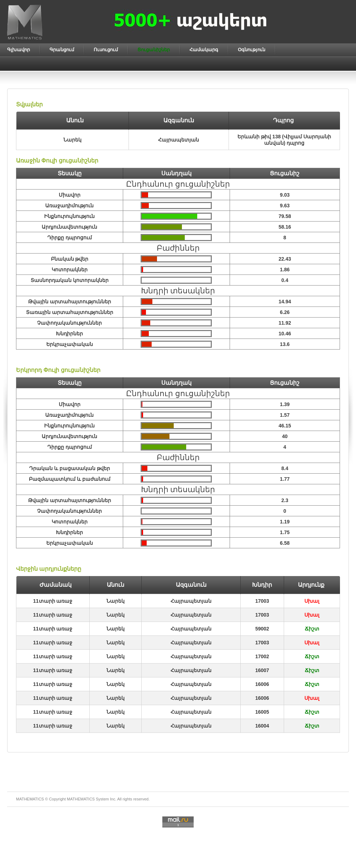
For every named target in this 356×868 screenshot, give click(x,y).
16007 (262, 670)
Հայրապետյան (191, 601)
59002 (262, 629)
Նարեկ (116, 601)
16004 (262, 726)
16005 (262, 712)
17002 (262, 656)
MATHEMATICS (81, 799)
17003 (262, 601)
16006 (262, 684)
